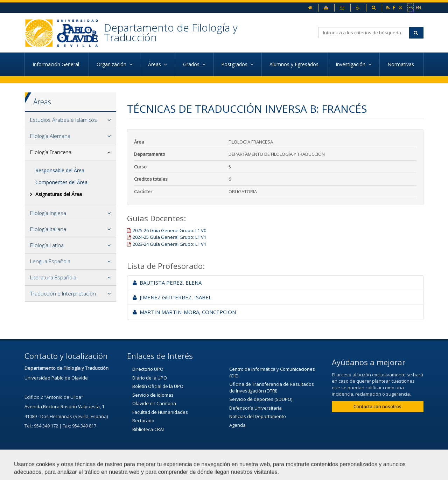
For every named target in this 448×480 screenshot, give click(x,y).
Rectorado (143, 420)
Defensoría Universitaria (255, 408)
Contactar (208, 471)
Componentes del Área (61, 182)
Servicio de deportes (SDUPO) (261, 399)
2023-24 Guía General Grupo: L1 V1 (169, 244)
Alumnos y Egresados (295, 64)
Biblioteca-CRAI (148, 429)
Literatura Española (53, 277)
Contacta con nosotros (377, 406)
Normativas (401, 64)
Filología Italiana (48, 229)
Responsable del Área (60, 170)
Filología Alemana (50, 136)
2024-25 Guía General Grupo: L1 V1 (169, 237)
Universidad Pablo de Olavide (56, 378)
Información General (57, 64)
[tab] (71, 120)
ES (411, 7)
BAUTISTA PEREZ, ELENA (167, 283)
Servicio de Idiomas (153, 395)
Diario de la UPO (150, 378)
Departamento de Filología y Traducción (171, 32)
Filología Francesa (51, 152)
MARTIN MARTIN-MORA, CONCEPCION (184, 312)
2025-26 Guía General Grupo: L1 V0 (169, 230)
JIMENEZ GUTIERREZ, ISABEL (172, 297)
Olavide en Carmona (154, 403)
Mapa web (283, 471)
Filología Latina (47, 245)
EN (418, 7)
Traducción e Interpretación (63, 293)
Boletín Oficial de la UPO (158, 386)
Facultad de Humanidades (160, 412)
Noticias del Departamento (258, 416)
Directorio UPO (148, 369)
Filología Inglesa (48, 213)
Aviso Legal (245, 471)
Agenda (237, 425)
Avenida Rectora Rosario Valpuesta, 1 (64, 406)
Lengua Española (50, 261)
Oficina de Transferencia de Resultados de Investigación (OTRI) (272, 387)
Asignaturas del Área (59, 194)
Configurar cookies (330, 471)
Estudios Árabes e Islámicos (64, 120)
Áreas (42, 102)
